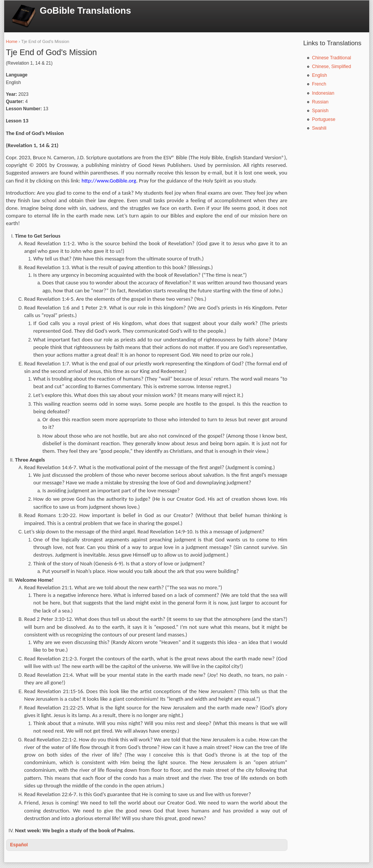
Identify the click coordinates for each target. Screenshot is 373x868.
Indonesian (323, 93)
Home (12, 41)
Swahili (319, 128)
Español (19, 845)
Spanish (320, 111)
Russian (320, 102)
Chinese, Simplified (332, 67)
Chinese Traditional (332, 58)
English (320, 75)
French (319, 84)
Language (17, 75)
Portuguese (324, 119)
